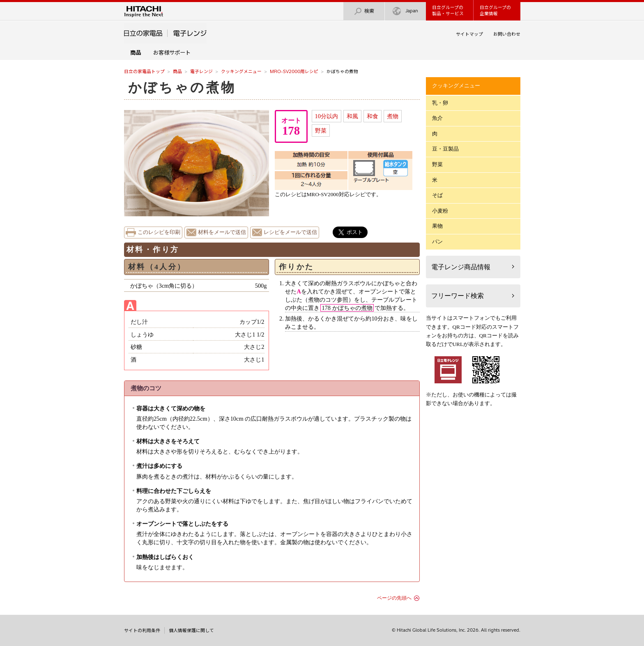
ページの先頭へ (394, 598)
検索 (364, 11)
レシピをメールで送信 (290, 232)
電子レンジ (201, 71)
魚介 (437, 118)
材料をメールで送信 (222, 232)
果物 (437, 226)
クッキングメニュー (241, 71)
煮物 (393, 116)
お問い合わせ (507, 34)
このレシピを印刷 (159, 232)
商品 (177, 71)
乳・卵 (440, 103)
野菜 (321, 131)
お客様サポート (172, 53)
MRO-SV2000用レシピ (294, 71)
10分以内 (327, 116)
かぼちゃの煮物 (182, 87)
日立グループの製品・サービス (448, 10)
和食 (373, 116)
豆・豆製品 (445, 149)
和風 (352, 116)
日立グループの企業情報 (495, 10)
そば (437, 195)
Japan (405, 11)
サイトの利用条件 (142, 630)
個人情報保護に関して (191, 630)
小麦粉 (440, 211)
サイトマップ (469, 34)
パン (437, 242)
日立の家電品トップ (144, 71)
